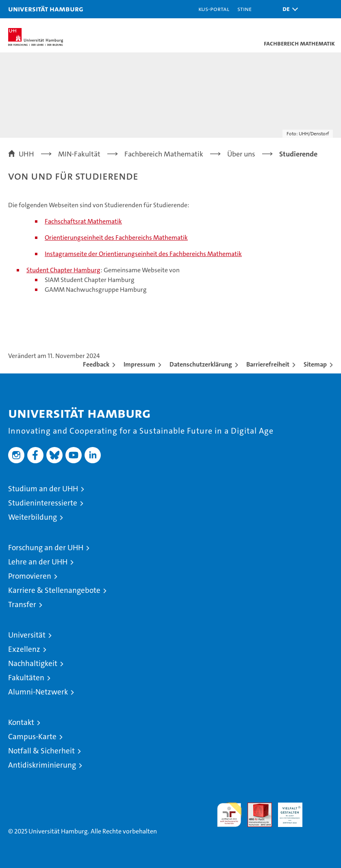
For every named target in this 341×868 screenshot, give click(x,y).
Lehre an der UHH (38, 562)
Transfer (22, 604)
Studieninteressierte (43, 503)
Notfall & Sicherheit (41, 751)
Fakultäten (26, 678)
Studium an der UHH (43, 489)
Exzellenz (24, 649)
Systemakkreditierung (321, 807)
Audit (255, 807)
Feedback (96, 364)
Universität (27, 635)
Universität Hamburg (46, 9)
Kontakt (21, 722)
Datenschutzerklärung (201, 364)
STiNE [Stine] (244, 9)
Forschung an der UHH (46, 548)
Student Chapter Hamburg (63, 270)
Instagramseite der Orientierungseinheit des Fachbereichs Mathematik (143, 254)
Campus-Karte (32, 737)
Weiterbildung (33, 517)
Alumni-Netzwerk (38, 692)
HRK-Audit (286, 811)
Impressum (139, 364)
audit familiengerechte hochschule (229, 815)
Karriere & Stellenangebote (54, 590)
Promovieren (30, 576)
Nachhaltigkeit (33, 663)
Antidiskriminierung (42, 765)
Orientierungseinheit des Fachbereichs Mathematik (116, 238)
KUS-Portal (214, 9)
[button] (288, 9)
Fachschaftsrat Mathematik (83, 221)
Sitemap (315, 364)
